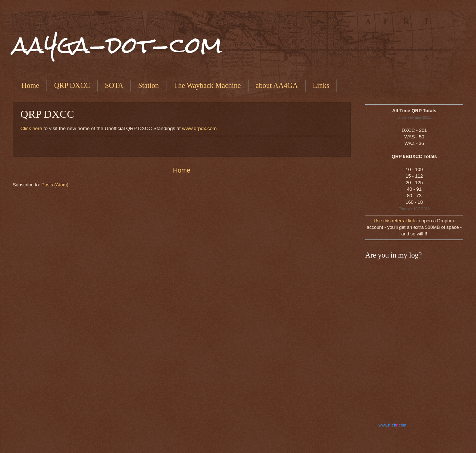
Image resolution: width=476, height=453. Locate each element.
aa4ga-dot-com (117, 45)
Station (148, 85)
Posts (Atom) (55, 185)
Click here (31, 128)
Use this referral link (394, 221)
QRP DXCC (72, 85)
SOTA (114, 85)
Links (321, 85)
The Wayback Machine (207, 85)
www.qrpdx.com (199, 128)
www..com (392, 425)
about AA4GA (277, 85)
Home (30, 85)
